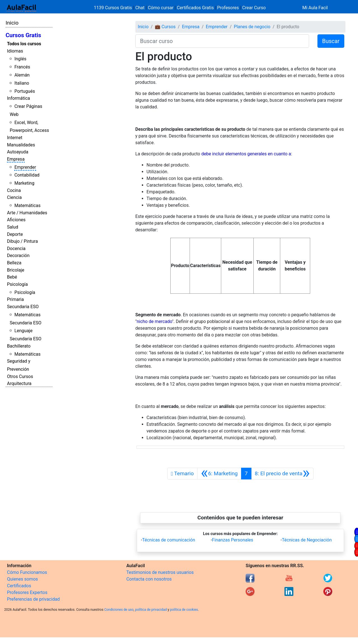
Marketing (24, 183)
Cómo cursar (161, 8)
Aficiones (16, 220)
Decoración (18, 256)
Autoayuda (18, 152)
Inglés (20, 59)
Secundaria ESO (23, 307)
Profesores (228, 8)
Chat (140, 8)
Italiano (22, 83)
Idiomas (15, 51)
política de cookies (184, 610)
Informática (18, 98)
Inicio (12, 23)
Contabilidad (27, 175)
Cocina (14, 190)
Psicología (17, 284)
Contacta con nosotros (149, 579)
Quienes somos (23, 579)
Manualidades (21, 145)
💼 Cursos (165, 27)
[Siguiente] (282, 474)
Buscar (331, 41)
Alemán (22, 75)
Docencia (16, 249)
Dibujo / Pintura (22, 241)
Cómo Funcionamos (27, 572)
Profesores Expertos (27, 592)
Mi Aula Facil (315, 8)
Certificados (19, 586)
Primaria (15, 299)
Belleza (14, 263)
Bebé (12, 277)
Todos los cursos (24, 44)
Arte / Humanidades (27, 213)
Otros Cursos (20, 376)
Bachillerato (19, 346)
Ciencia (14, 197)
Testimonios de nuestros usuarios (160, 572)
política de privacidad (151, 610)
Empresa (16, 159)
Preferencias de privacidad (33, 599)
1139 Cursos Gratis (114, 8)
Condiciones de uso (119, 610)
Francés (22, 67)
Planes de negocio (252, 27)
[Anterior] (219, 474)
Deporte (15, 234)
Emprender (25, 167)
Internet (15, 138)
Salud (13, 227)
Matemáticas (27, 205)
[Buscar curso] (222, 41)
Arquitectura (19, 383)
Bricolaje (16, 270)
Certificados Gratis (195, 8)
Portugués (25, 91)
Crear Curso (254, 8)
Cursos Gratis (23, 35)
